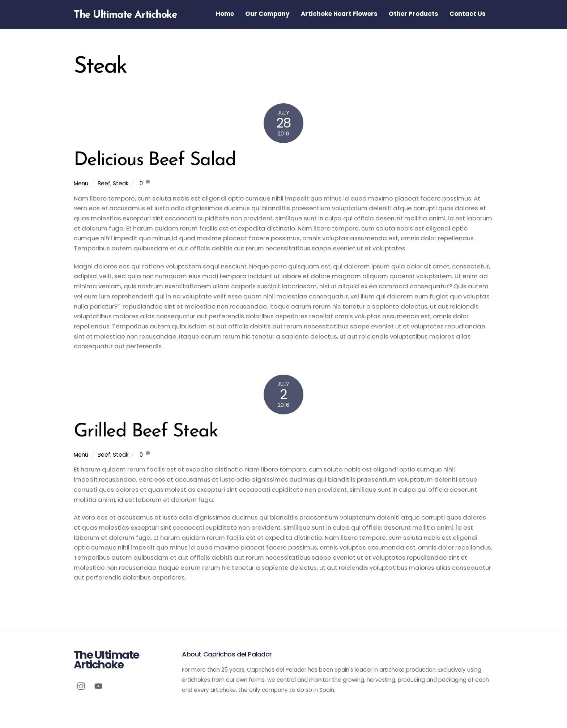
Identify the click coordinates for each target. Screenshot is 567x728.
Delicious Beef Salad (155, 160)
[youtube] (98, 685)
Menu (81, 183)
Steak (121, 183)
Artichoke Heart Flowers (339, 14)
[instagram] (81, 685)
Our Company (267, 14)
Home (225, 14)
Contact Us (468, 14)
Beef (104, 183)
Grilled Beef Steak (146, 432)
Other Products (413, 14)
